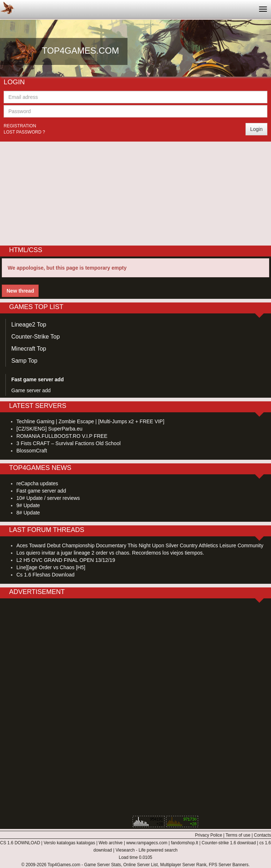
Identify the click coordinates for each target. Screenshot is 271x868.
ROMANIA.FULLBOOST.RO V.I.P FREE (62, 436)
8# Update (28, 513)
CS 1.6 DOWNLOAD (20, 843)
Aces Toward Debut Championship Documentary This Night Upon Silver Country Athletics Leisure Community (140, 545)
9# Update (28, 505)
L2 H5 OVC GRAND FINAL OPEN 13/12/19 (66, 560)
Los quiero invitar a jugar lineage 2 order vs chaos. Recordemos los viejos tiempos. (110, 553)
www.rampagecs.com (147, 843)
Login (256, 129)
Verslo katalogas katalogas (69, 843)
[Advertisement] (135, 193)
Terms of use (238, 835)
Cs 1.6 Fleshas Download (46, 575)
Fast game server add (41, 491)
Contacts (262, 835)
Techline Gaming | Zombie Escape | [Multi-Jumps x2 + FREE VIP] (90, 421)
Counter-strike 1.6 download (229, 843)
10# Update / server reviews (48, 498)
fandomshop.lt (184, 843)
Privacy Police (209, 835)
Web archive (111, 843)
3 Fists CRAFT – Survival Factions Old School (68, 443)
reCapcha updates (37, 483)
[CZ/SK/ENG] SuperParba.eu (49, 429)
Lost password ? (24, 132)
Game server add (31, 390)
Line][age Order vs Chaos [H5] (51, 567)
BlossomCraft (32, 451)
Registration (20, 126)
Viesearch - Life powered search (146, 850)
